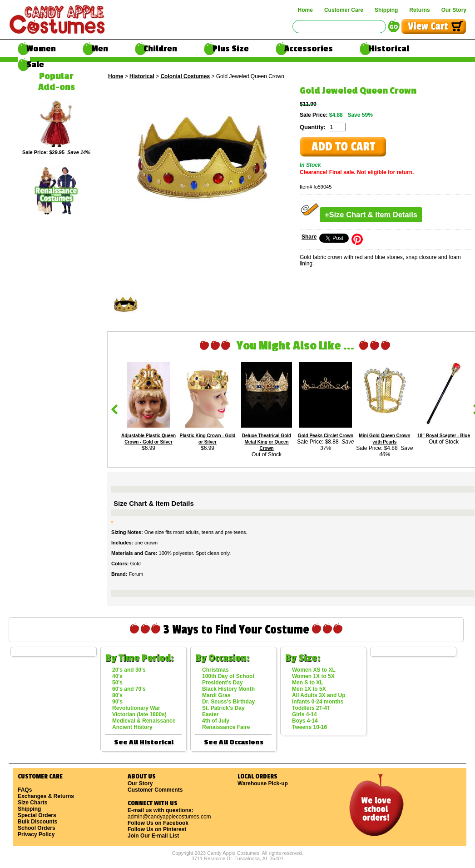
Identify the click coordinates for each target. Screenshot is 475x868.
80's (117, 695)
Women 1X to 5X (313, 676)
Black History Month (228, 689)
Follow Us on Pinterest (157, 829)
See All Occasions (234, 742)
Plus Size (231, 49)
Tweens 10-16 (309, 727)
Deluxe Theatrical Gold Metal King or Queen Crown (267, 442)
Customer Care (344, 10)
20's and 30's (129, 670)
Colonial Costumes (185, 76)
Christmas (215, 670)
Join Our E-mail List (153, 836)
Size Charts (32, 803)
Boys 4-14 (305, 721)
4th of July (216, 721)
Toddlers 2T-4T (311, 708)
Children (160, 49)
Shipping (386, 10)
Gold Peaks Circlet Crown (326, 436)
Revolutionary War (136, 708)
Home (305, 10)
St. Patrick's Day (223, 708)
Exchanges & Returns (46, 796)
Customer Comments (155, 790)
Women (41, 49)
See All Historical (144, 742)
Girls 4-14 (304, 714)
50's (117, 683)
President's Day (223, 683)
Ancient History (132, 727)
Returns (419, 10)
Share (309, 237)
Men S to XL (308, 683)
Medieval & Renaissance (144, 721)
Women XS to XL (314, 670)
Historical (389, 49)
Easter (210, 714)
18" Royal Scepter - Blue (444, 436)
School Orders (37, 828)
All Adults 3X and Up (319, 695)
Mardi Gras (216, 695)
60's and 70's (129, 689)
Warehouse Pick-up (263, 783)
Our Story (454, 10)
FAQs (25, 790)
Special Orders (37, 815)
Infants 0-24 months (318, 702)
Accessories (309, 49)
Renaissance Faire (226, 727)
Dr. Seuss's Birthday (228, 702)
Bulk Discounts (37, 822)
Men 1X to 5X (309, 689)
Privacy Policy (36, 834)
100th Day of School (228, 676)
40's (117, 676)
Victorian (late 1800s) (139, 714)
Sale (35, 65)
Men (100, 49)
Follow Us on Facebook (158, 823)
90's (117, 702)
